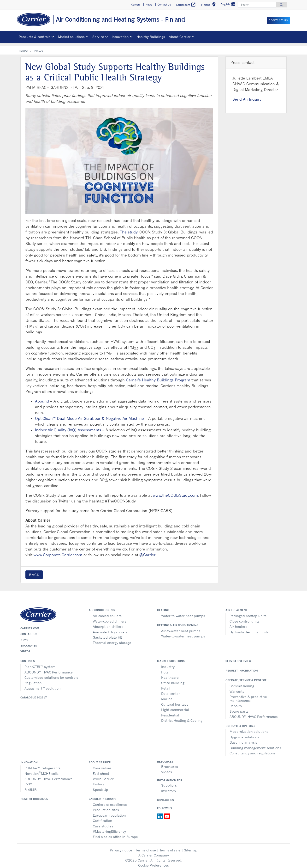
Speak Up (100, 786)
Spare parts (239, 708)
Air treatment (236, 606)
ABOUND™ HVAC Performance (49, 669)
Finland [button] (209, 5)
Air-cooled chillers (107, 612)
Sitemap (191, 847)
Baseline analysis (243, 739)
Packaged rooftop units (248, 612)
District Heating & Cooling (182, 717)
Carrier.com (30, 625)
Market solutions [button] (71, 37)
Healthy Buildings (151, 37)
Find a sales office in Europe (115, 833)
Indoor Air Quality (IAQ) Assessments (68, 426)
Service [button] (98, 37)
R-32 (28, 780)
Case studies (103, 822)
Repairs (236, 702)
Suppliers (169, 782)
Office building (173, 679)
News (24, 636)
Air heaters (238, 623)
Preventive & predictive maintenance (248, 695)
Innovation (29, 759)
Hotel (165, 669)
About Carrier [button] (180, 37)
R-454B (31, 786)
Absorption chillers (108, 623)
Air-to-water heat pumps (181, 627)
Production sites (106, 806)
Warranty (237, 688)
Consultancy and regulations (253, 749)
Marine (167, 695)
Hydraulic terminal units (249, 628)
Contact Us (165, 796)
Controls (28, 657)
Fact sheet (101, 770)
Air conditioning (102, 606)
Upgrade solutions (244, 733)
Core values (102, 764)
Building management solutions (255, 744)
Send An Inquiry (247, 96)
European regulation (109, 812)
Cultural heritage (175, 701)
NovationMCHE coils (41, 769)
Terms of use (146, 847)
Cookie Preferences (153, 862)
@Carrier (147, 551)
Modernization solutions (249, 728)
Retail (166, 685)
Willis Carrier (103, 775)
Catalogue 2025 (34, 694)
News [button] (149, 5)
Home (23, 47)
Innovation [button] (120, 37)
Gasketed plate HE (107, 634)
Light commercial (175, 706)
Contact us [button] (164, 5)
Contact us (29, 630)
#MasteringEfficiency (109, 828)
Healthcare (170, 674)
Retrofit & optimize (240, 722)
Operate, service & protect (246, 677)
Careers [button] (136, 5)
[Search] (257, 5)
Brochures (29, 642)
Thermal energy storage (112, 639)
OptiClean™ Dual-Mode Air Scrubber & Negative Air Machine (89, 415)
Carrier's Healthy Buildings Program (158, 376)
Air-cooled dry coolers (110, 628)
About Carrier (100, 759)
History (98, 780)
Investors (168, 787)
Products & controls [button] (35, 37)
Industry (168, 663)
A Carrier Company (154, 852)
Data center (171, 690)
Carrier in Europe (103, 795)
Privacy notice (121, 847)
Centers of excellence (110, 801)
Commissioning (242, 682)
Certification (103, 817)
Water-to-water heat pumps (183, 612)
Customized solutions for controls (51, 674)
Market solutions (171, 657)
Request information (242, 667)
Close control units (245, 618)
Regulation (33, 679)
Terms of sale (170, 847)
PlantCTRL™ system (40, 663)
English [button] (229, 5)
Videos (25, 648)
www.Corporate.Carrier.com (58, 551)
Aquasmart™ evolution (43, 685)
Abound (42, 397)
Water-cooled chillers (110, 618)
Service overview (238, 657)
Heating (163, 606)
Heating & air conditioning (178, 622)
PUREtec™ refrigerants (42, 764)
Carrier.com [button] (186, 5)
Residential (170, 712)
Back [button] (34, 571)
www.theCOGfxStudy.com (175, 492)
